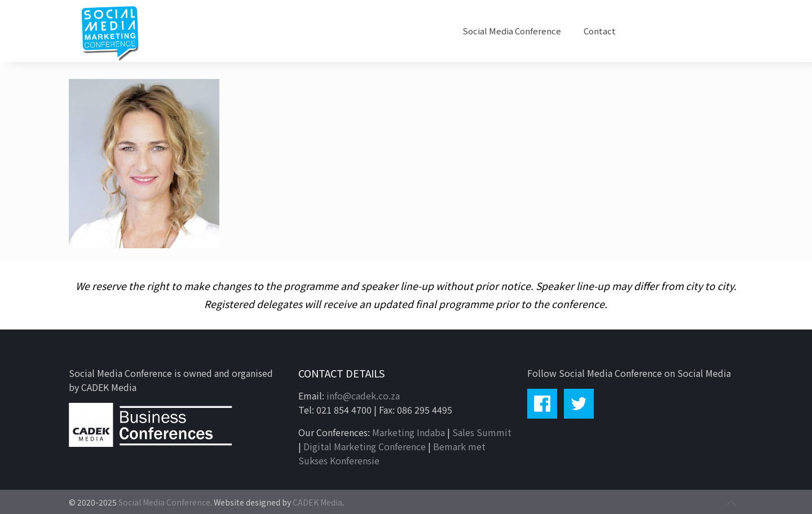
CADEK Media (317, 502)
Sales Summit (482, 432)
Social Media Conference (164, 502)
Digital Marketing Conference (365, 446)
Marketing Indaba (409, 432)
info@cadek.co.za (363, 396)
